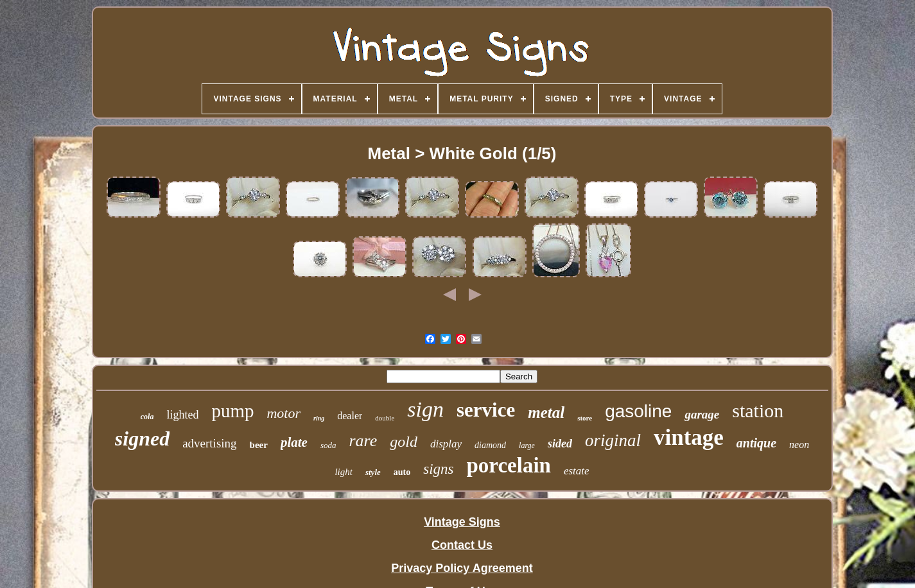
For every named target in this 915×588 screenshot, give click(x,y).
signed (142, 438)
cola (147, 417)
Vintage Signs (462, 522)
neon (799, 445)
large (527, 445)
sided (560, 444)
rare (363, 441)
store (585, 418)
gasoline (638, 411)
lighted (182, 415)
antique (756, 443)
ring (319, 418)
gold (404, 442)
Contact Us (462, 545)
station (758, 411)
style (373, 472)
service (486, 410)
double (385, 418)
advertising (209, 443)
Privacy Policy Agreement (462, 568)
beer (259, 445)
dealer (350, 416)
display (446, 444)
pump (232, 411)
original (613, 440)
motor (283, 413)
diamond (490, 445)
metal (546, 412)
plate (294, 442)
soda (328, 445)
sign (425, 409)
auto (402, 472)
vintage (689, 437)
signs (438, 469)
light (344, 472)
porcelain (509, 465)
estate (577, 471)
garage (702, 414)
